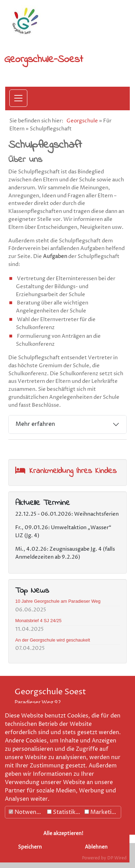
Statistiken (65, 812)
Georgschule (82, 121)
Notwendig (27, 812)
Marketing (101, 812)
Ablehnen (96, 847)
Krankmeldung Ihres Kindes (73, 471)
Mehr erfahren (35, 424)
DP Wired (117, 858)
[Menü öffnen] (18, 98)
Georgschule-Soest (44, 60)
